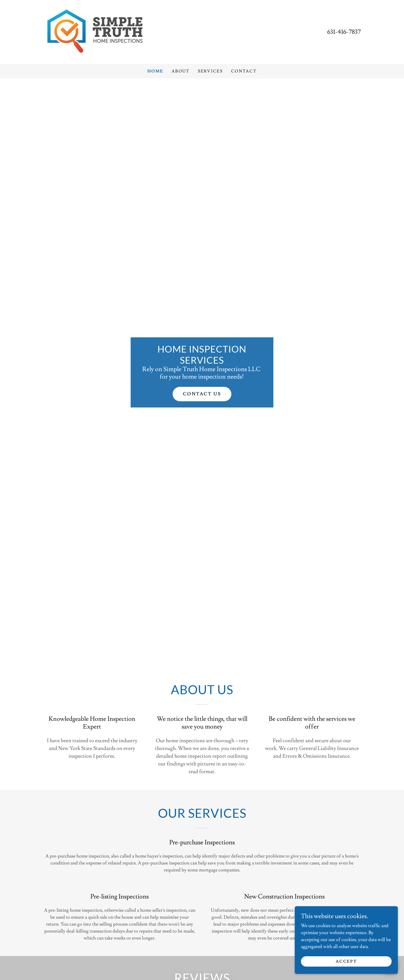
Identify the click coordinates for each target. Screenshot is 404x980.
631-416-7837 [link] (344, 32)
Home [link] (155, 71)
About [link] (180, 71)
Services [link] (210, 71)
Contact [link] (244, 71)
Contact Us (202, 394)
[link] (95, 31)
